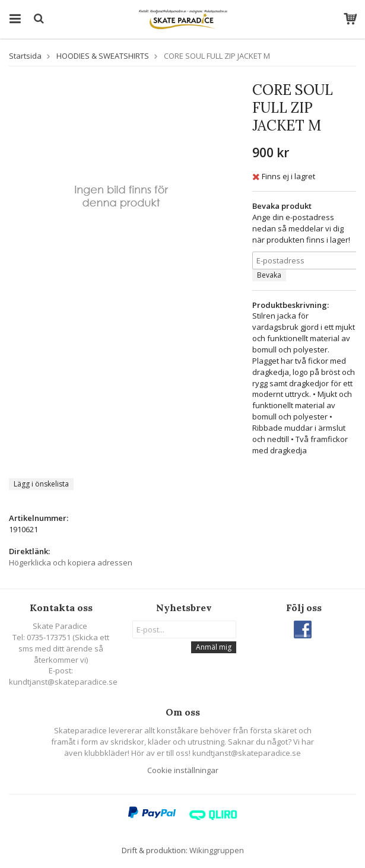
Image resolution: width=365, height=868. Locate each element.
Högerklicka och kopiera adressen (71, 562)
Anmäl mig (214, 647)
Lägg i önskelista (41, 484)
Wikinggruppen (217, 850)
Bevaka (269, 275)
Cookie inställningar (183, 770)
